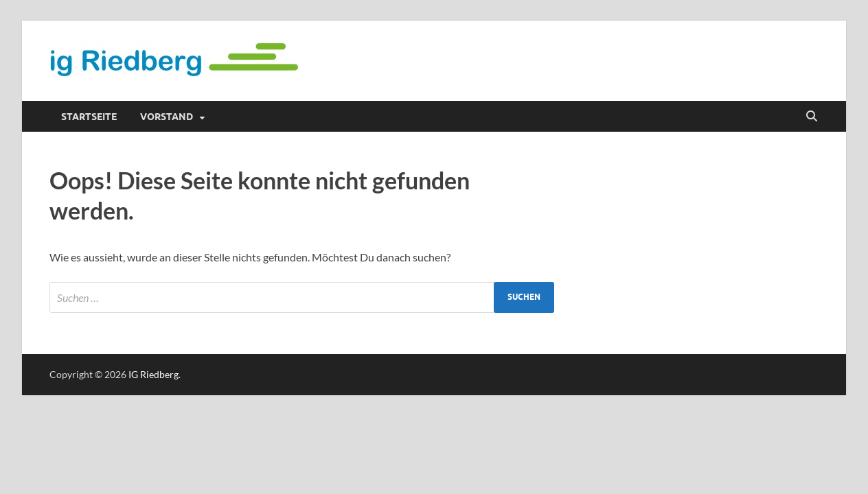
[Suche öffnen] (812, 117)
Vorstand (167, 117)
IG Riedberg (153, 374)
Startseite (89, 117)
